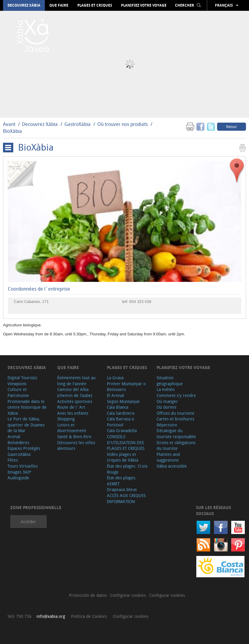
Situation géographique (170, 381)
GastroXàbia (78, 124)
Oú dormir (167, 407)
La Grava (115, 378)
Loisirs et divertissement (72, 428)
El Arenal (115, 395)
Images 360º (19, 472)
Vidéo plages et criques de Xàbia (123, 457)
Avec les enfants (73, 413)
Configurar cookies (129, 595)
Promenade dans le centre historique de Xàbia (27, 407)
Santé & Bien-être (74, 436)
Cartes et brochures (175, 419)
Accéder (28, 522)
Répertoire (167, 425)
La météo (166, 389)
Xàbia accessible (172, 466)
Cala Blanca (118, 407)
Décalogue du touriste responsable (176, 433)
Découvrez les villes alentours (76, 446)
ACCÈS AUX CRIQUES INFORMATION (126, 498)
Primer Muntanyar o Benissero (126, 387)
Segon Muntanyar (123, 401)
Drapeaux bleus (122, 489)
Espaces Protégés (24, 448)
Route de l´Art (71, 407)
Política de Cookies (89, 616)
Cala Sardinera (121, 413)
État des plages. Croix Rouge (127, 469)
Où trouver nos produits (123, 124)
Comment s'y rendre (176, 395)
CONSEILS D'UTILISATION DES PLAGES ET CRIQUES (126, 442)
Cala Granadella (122, 430)
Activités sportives (75, 401)
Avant (9, 124)
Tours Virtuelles (23, 466)
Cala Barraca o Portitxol (120, 422)
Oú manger (167, 401)
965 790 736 (20, 616)
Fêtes (13, 460)
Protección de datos (88, 595)
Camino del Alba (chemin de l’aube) (75, 392)
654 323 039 (140, 302)
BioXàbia (12, 131)
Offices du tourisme (176, 413)
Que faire (59, 5)
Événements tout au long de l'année (76, 381)
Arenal (14, 436)
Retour (232, 127)
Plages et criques (95, 5)
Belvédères (18, 443)
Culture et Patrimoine (18, 392)
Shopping (66, 419)
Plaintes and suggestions (168, 457)
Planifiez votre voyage (144, 5)
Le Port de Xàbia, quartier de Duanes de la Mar (26, 425)
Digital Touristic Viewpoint (22, 381)
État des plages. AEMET (122, 481)
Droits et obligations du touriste (176, 446)
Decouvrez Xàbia (24, 5)
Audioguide (18, 478)
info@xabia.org (51, 616)
